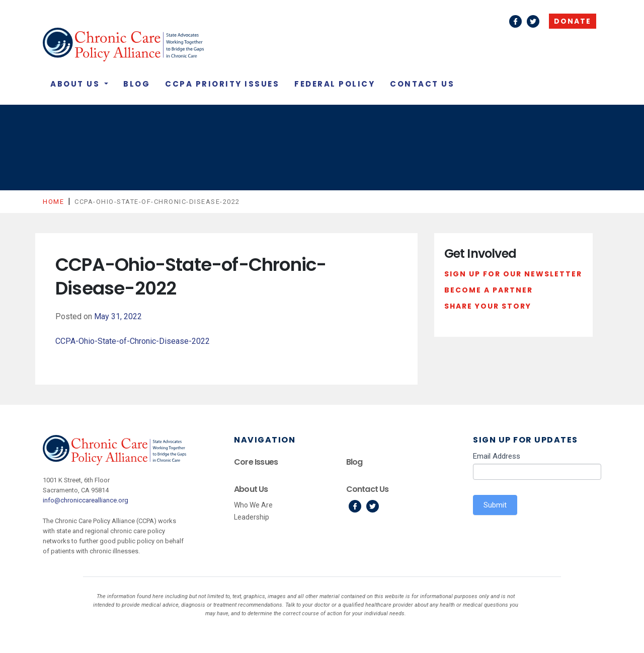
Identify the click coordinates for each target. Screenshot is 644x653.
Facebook (515, 21)
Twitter (533, 21)
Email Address (497, 456)
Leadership (252, 517)
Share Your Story (488, 306)
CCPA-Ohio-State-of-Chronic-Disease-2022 (133, 341)
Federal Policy (335, 84)
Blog (137, 84)
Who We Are (253, 505)
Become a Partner (489, 290)
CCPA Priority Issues (222, 84)
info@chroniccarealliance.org (86, 500)
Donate (573, 21)
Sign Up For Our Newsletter (513, 274)
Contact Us (422, 84)
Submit (495, 505)
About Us (76, 84)
